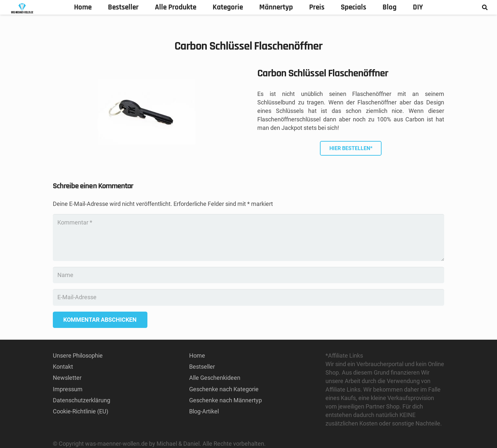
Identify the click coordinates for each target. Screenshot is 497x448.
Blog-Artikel (204, 411)
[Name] (248, 275)
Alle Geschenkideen (215, 378)
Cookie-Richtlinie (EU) (81, 411)
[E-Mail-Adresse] (248, 297)
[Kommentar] (248, 238)
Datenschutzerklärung (82, 400)
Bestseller (202, 367)
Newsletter (67, 378)
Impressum (68, 389)
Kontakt (63, 367)
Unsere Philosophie (78, 355)
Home (197, 355)
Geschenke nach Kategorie (224, 389)
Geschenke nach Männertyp (226, 400)
